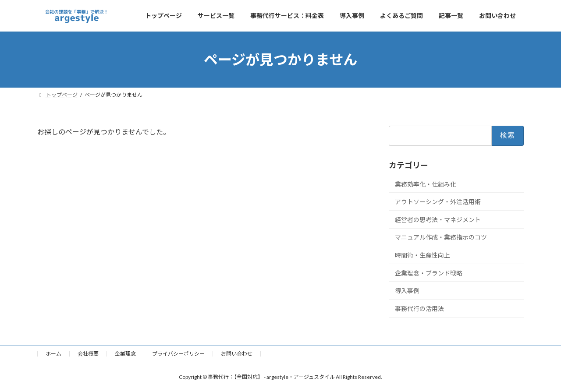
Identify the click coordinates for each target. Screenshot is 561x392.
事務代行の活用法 (419, 309)
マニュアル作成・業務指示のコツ (441, 238)
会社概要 (88, 354)
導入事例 (407, 291)
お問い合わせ (237, 354)
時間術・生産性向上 (423, 255)
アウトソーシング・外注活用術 (438, 202)
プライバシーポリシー (178, 354)
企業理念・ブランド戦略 (429, 273)
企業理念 (125, 354)
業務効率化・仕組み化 (426, 184)
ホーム (53, 354)
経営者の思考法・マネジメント (438, 220)
